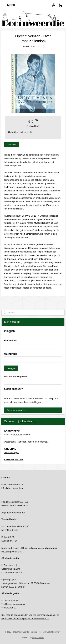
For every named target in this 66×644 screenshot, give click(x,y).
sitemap (34, 632)
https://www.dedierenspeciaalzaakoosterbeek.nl (25, 619)
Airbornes (18, 435)
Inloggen (11, 368)
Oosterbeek (10, 442)
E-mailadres (11, 340)
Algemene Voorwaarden (13, 513)
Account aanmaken (16, 410)
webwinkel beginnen (51, 632)
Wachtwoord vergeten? (16, 376)
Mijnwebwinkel (38, 638)
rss (40, 632)
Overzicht (11, 145)
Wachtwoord (11, 354)
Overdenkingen (12, 452)
